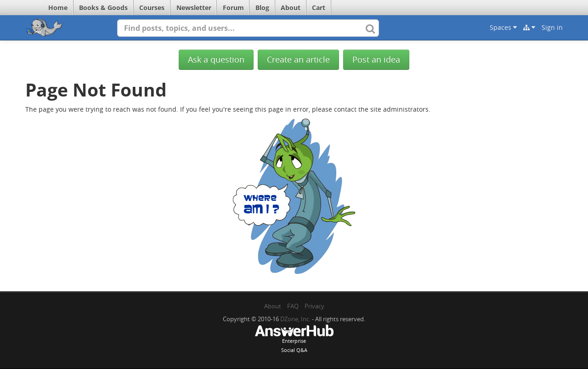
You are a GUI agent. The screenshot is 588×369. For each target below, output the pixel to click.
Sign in (552, 27)
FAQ (293, 306)
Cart (319, 8)
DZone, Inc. (295, 319)
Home (58, 8)
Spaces (503, 27)
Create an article (298, 60)
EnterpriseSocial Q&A (294, 340)
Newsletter (194, 8)
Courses (152, 8)
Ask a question (216, 60)
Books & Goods (103, 8)
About (291, 8)
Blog (262, 8)
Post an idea (376, 60)
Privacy (314, 306)
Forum (233, 8)
